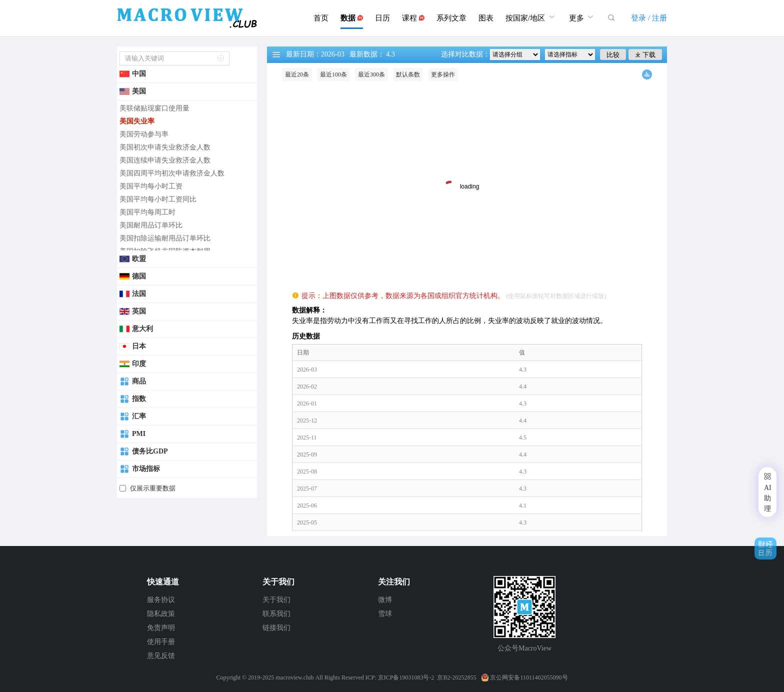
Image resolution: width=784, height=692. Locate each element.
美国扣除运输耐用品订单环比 (165, 238)
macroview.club (294, 677)
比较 (613, 55)
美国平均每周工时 (147, 212)
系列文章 (451, 18)
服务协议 (161, 600)
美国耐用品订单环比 (151, 225)
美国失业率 (137, 121)
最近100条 (333, 74)
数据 (352, 18)
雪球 (385, 614)
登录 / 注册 (649, 18)
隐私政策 (161, 614)
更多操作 (443, 74)
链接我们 (276, 628)
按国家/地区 (531, 17)
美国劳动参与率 (144, 134)
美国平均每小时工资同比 (158, 199)
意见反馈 (161, 656)
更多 (582, 17)
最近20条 (297, 74)
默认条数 (408, 74)
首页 (321, 18)
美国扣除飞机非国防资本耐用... (168, 251)
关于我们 (276, 600)
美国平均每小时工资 (151, 186)
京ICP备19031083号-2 (406, 677)
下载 (645, 55)
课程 (413, 18)
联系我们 (276, 614)
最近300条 (371, 74)
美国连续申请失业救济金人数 (165, 160)
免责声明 (161, 628)
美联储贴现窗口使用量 (154, 108)
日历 (382, 18)
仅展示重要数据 (153, 488)
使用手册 (161, 642)
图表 (486, 18)
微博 (385, 600)
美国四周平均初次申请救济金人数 (172, 173)
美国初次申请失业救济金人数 (165, 147)
